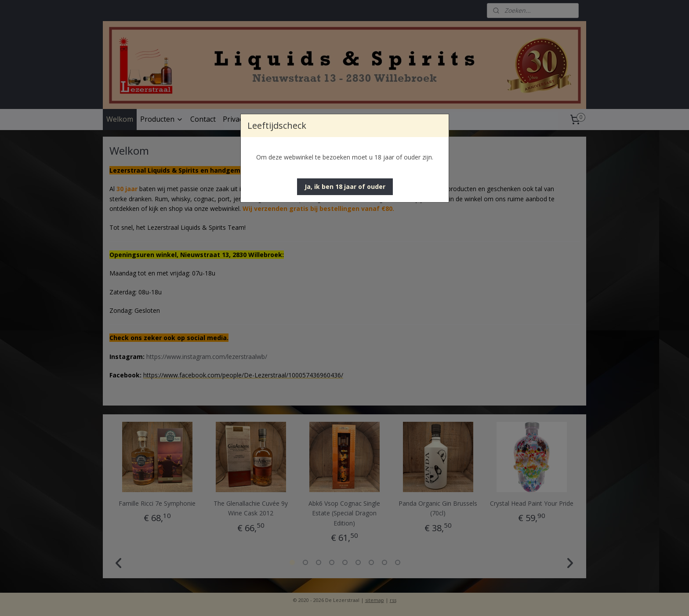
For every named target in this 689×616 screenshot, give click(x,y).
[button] (345, 187)
